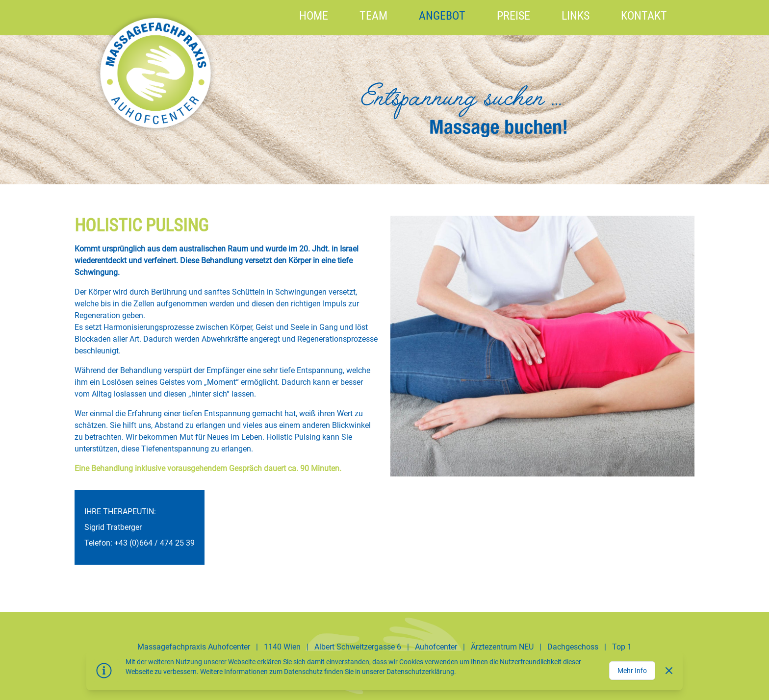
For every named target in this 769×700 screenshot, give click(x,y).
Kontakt (644, 16)
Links (576, 16)
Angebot (442, 16)
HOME (314, 16)
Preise (513, 16)
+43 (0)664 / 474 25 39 (154, 543)
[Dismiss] (669, 671)
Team (373, 16)
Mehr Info (632, 671)
